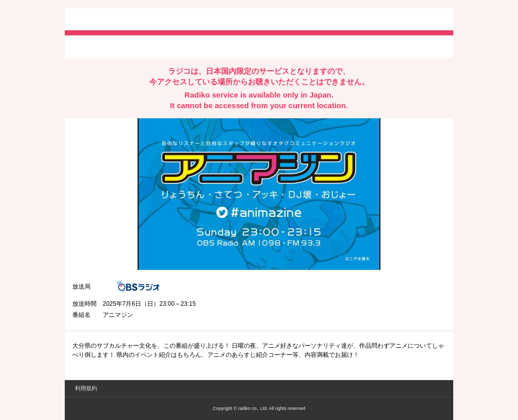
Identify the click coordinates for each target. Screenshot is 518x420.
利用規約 (86, 388)
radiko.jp (103, 20)
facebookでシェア (129, 46)
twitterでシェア (88, 46)
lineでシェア (176, 46)
